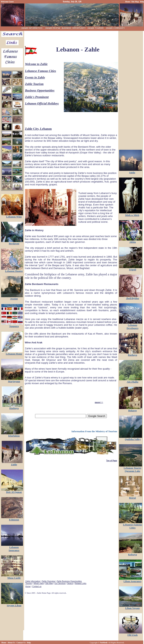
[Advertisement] (71, 37)
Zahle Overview (48, 581)
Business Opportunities (40, 90)
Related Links (81, 583)
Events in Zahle (35, 77)
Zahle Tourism (34, 84)
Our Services (60, 583)
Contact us (37, 586)
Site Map (49, 583)
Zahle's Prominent (37, 97)
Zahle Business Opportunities (69, 581)
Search (70, 583)
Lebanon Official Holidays (42, 104)
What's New (39, 583)
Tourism (29, 583)
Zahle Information (33, 581)
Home (28, 586)
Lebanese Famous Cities (41, 71)
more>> (99, 402)
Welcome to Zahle (36, 64)
